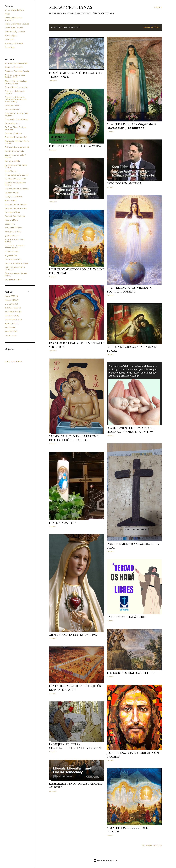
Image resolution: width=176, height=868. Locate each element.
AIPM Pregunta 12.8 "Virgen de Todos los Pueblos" (129, 290)
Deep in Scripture (12, 123)
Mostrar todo (151, 27)
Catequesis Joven (12, 106)
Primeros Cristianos (13, 259)
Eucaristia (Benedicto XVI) (16, 137)
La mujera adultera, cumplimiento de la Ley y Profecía (76, 746)
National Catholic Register (16, 204)
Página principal (58, 13)
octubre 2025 (12, 316)
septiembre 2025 (13, 320)
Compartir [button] (53, 81)
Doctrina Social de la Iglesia (16, 263)
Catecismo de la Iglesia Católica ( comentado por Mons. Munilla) (16, 99)
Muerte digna (11, 36)
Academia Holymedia (14, 43)
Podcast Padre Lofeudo (15, 216)
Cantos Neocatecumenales (17, 87)
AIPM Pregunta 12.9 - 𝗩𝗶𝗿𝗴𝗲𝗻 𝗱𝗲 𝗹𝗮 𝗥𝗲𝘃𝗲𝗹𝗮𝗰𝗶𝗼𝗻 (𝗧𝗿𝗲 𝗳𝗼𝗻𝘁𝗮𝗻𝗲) (132, 126)
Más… (112, 13)
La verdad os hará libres (126, 617)
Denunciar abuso (13, 361)
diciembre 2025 (13, 308)
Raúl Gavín (9, 39)
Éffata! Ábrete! (101, 13)
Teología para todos (13, 232)
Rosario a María (11, 220)
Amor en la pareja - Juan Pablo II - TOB (15, 76)
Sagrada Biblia (11, 256)
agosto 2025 (11, 323)
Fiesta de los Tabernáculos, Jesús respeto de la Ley (75, 688)
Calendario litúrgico (13, 279)
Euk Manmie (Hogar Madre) (17, 147)
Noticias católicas (12, 212)
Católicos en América (124, 183)
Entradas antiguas (152, 845)
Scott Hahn (10, 224)
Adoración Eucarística (14, 67)
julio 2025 (10, 327)
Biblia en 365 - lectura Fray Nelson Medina (16, 82)
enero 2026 (11, 304)
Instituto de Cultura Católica (17, 189)
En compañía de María (14, 10)
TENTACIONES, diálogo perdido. (131, 673)
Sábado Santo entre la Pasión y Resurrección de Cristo (74, 438)
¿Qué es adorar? (12, 236)
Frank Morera (10, 171)
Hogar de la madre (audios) (16, 175)
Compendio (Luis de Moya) (16, 119)
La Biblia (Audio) (12, 193)
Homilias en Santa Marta (15, 179)
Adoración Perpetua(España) (17, 71)
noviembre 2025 (13, 312)
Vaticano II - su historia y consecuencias (15, 247)
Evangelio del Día (12, 161)
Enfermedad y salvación (15, 32)
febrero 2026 (12, 300)
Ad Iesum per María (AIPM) (16, 63)
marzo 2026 (11, 296)
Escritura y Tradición (13, 133)
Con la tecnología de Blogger (105, 860)
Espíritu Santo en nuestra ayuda (75, 146)
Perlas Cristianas (71, 7)
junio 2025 (11, 331)
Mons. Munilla (11, 201)
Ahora (7, 14)
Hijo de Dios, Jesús (63, 523)
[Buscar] (158, 7)
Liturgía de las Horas (14, 197)
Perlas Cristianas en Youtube (17, 24)
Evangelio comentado (80, 13)
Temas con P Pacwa (14, 228)
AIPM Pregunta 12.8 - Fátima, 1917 (73, 635)
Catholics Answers (13, 109)
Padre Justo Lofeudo (14, 28)
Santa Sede (10, 47)
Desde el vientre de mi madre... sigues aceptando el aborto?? (130, 430)
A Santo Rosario (12, 252)
